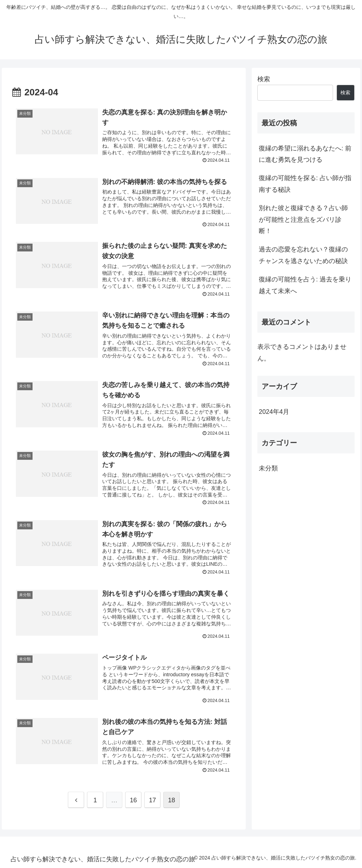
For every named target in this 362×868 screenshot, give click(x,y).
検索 (264, 79)
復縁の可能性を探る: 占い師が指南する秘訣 (305, 184)
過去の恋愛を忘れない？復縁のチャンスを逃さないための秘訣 (303, 255)
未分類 (268, 468)
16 (133, 800)
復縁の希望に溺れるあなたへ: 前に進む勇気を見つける (305, 154)
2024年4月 (274, 412)
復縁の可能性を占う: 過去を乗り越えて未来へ (305, 285)
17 (152, 800)
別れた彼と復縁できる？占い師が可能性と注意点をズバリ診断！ (303, 219)
